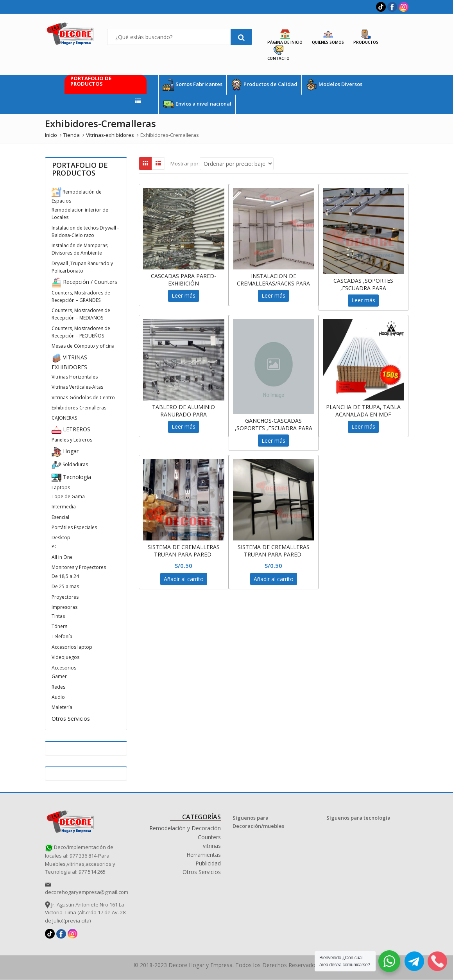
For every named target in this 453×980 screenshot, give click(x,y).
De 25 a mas (65, 586)
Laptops (61, 487)
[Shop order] (237, 164)
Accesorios (64, 668)
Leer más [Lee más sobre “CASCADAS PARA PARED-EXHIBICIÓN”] (184, 295)
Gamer (59, 676)
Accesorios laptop (72, 647)
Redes (58, 687)
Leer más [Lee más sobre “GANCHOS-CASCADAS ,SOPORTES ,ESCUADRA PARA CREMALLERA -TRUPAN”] (273, 441)
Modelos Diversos (334, 85)
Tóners (59, 626)
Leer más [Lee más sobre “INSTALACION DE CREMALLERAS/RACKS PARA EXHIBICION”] (273, 295)
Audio (58, 697)
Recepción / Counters (84, 282)
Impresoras (64, 607)
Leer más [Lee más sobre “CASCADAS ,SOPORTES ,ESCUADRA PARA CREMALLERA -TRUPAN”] (363, 300)
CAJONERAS (64, 418)
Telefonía (62, 636)
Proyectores (65, 597)
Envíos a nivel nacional (197, 104)
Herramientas (204, 855)
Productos (366, 37)
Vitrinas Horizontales (75, 377)
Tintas (58, 616)
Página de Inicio (285, 37)
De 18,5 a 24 (65, 576)
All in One (62, 557)
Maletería (62, 707)
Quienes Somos (328, 37)
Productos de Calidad (264, 85)
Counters (209, 837)
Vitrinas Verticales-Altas (77, 387)
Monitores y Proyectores (79, 567)
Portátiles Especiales (74, 527)
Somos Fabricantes (192, 85)
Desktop (61, 538)
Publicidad (208, 863)
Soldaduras (70, 464)
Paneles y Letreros (72, 440)
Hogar (65, 451)
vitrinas (212, 846)
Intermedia (64, 507)
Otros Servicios (71, 719)
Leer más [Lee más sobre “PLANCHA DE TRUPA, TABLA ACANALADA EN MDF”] (363, 426)
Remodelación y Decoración (185, 828)
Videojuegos (65, 657)
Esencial (60, 517)
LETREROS (71, 429)
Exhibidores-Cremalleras (79, 408)
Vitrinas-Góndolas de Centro (83, 398)
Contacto (278, 53)
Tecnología (71, 477)
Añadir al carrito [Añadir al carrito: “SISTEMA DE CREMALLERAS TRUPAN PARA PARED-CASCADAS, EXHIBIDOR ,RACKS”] (184, 579)
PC (55, 547)
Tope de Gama (68, 496)
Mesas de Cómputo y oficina (83, 346)
